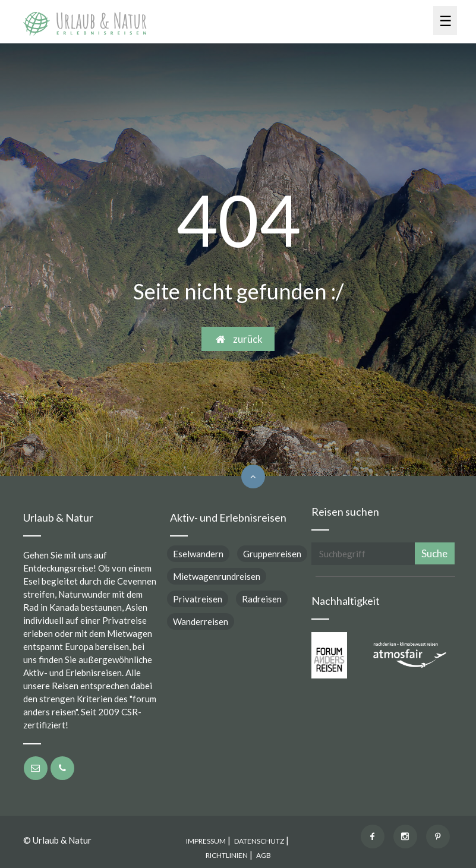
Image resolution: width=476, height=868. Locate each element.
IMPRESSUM (206, 841)
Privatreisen (198, 599)
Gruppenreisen (272, 554)
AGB (264, 855)
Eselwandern (198, 554)
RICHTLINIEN (227, 855)
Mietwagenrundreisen (217, 576)
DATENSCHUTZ (259, 841)
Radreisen (262, 599)
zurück (238, 339)
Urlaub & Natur (62, 840)
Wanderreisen (201, 621)
